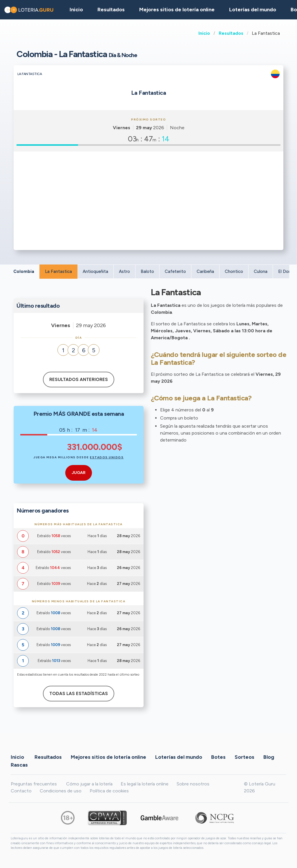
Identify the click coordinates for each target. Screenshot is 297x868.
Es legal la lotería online (145, 784)
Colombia (24, 271)
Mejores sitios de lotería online (177, 10)
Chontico (234, 271)
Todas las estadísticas (79, 694)
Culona (261, 271)
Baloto (147, 271)
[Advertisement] (148, 198)
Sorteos (245, 757)
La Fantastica (58, 271)
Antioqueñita (95, 271)
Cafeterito (175, 271)
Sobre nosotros (193, 784)
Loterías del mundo (253, 10)
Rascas (19, 765)
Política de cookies (109, 791)
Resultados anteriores (79, 380)
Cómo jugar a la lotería (89, 784)
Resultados (231, 33)
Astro (124, 271)
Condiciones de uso (61, 791)
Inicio (204, 33)
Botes (218, 757)
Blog (269, 757)
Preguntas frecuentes (34, 784)
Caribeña (205, 271)
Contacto (21, 791)
